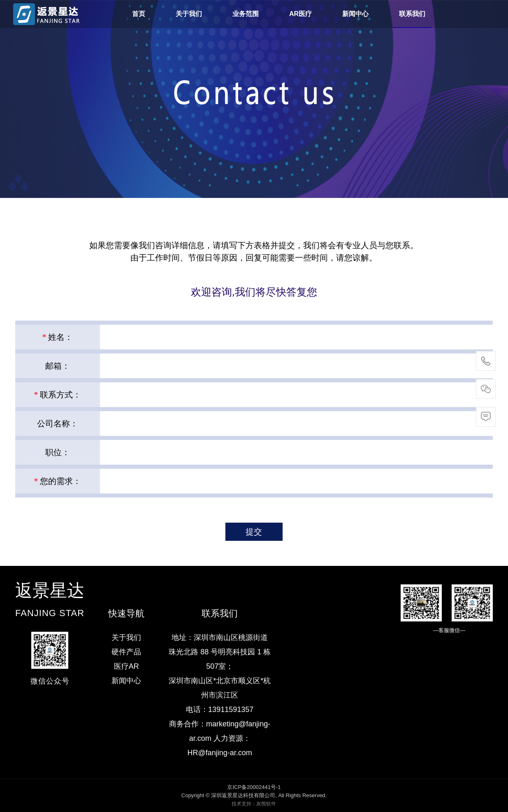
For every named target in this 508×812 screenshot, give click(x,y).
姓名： (57, 337)
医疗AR (126, 666)
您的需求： (57, 481)
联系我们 (412, 14)
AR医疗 (300, 14)
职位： (58, 452)
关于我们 (189, 14)
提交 (254, 532)
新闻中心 (355, 14)
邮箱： (58, 366)
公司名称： (58, 423)
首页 (139, 14)
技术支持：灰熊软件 (254, 804)
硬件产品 (126, 652)
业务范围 (246, 14)
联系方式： (57, 395)
